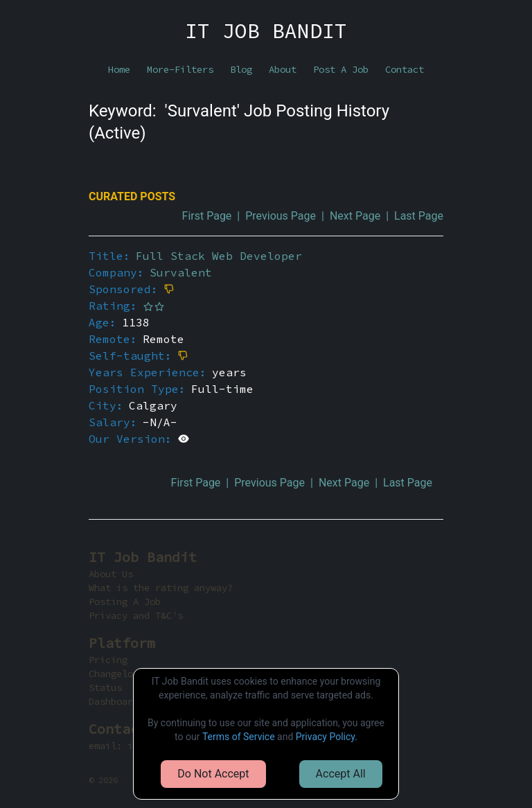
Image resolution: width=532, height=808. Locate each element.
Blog (241, 69)
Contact (405, 69)
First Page (207, 216)
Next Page (355, 216)
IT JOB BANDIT (266, 30)
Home (119, 69)
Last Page (419, 216)
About (283, 69)
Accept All (341, 774)
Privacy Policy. (327, 737)
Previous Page (281, 216)
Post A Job (341, 69)
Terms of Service (239, 737)
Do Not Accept (213, 774)
